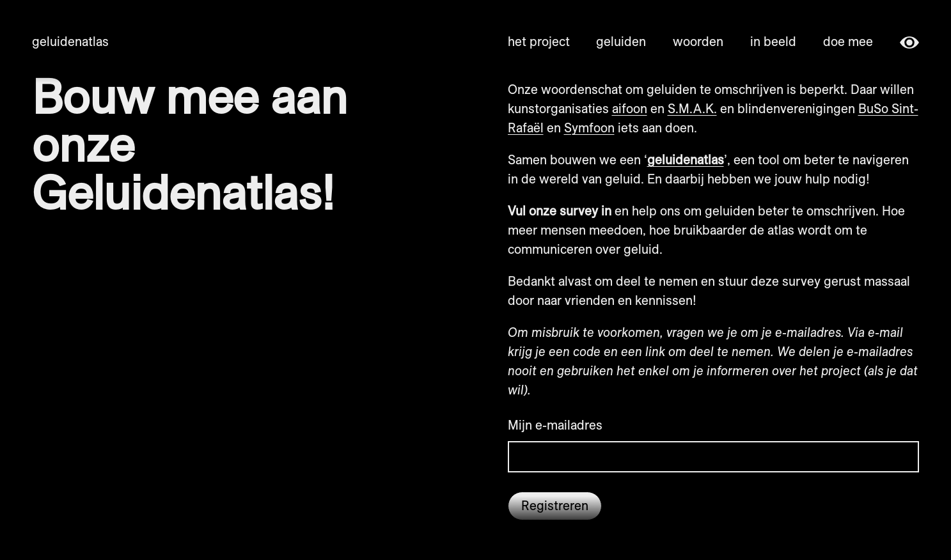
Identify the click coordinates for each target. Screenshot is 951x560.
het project (539, 41)
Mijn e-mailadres (555, 425)
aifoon (630, 108)
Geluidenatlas (70, 41)
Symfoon (589, 128)
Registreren (555, 505)
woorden (698, 41)
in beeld (773, 41)
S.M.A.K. (692, 108)
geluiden (621, 41)
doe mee (848, 41)
